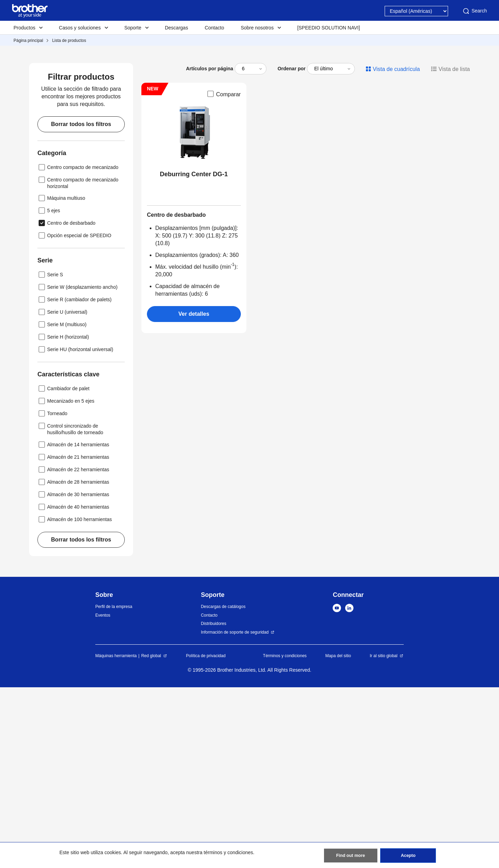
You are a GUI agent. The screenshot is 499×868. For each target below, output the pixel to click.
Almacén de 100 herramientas (75, 700)
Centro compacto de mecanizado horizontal (78, 363)
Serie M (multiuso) (62, 505)
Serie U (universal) (62, 493)
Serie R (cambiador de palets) (75, 480)
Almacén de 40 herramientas (73, 688)
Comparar (223, 275)
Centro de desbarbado (66, 404)
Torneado (52, 594)
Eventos (103, 796)
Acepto (408, 854)
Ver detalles (194, 495)
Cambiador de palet (63, 569)
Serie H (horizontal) (63, 518)
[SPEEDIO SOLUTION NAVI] (329, 28)
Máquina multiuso (61, 379)
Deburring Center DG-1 (194, 355)
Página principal (28, 41)
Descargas (177, 28)
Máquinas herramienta (116, 836)
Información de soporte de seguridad (235, 813)
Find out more (351, 854)
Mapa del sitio (338, 836)
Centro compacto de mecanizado (78, 348)
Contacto (215, 28)
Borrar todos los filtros (81, 305)
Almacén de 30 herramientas (73, 675)
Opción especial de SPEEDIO (74, 416)
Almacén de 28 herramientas (73, 663)
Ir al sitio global (384, 836)
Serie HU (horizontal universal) (75, 530)
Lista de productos (69, 41)
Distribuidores (214, 804)
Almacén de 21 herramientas (73, 638)
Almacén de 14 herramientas (73, 625)
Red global (151, 836)
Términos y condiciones (285, 836)
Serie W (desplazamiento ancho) (77, 468)
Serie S (50, 455)
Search (474, 11)
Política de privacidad (206, 836)
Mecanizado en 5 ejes (66, 582)
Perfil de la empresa (114, 787)
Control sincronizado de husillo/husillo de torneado (70, 609)
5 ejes (49, 391)
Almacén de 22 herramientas (73, 650)
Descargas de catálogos (223, 787)
